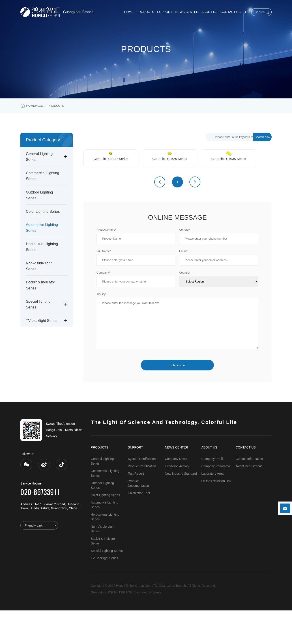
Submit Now (177, 399)
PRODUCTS (145, 12)
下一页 (195, 216)
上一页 (160, 216)
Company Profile (213, 492)
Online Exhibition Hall (216, 514)
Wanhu (157, 626)
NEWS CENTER (187, 12)
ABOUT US (209, 12)
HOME (129, 12)
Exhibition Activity (177, 500)
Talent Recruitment (249, 500)
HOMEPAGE (34, 106)
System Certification (142, 492)
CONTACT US (231, 12)
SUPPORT (165, 12)
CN (247, 12)
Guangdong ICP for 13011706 (112, 626)
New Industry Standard (181, 507)
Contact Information (249, 492)
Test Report (136, 507)
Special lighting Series (107, 584)
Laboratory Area (213, 507)
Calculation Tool (139, 527)
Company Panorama (216, 500)
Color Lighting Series (43, 211)
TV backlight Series (42, 321)
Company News (176, 492)
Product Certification (142, 500)
